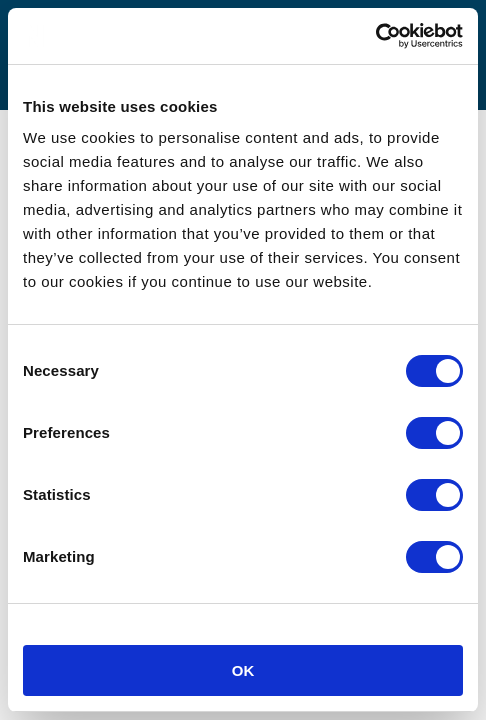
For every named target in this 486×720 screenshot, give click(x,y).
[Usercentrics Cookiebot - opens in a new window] (375, 36)
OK (243, 670)
